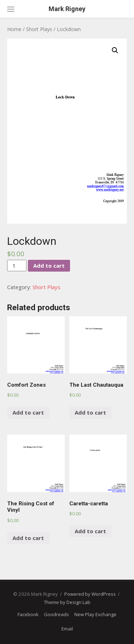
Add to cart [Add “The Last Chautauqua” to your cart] (90, 412)
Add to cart (49, 266)
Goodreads (56, 614)
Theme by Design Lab (67, 602)
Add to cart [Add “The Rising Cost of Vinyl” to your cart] (28, 538)
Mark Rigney (67, 9)
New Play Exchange (95, 614)
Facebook (28, 614)
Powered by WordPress (90, 594)
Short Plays (39, 29)
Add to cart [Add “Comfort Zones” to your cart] (28, 412)
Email (67, 629)
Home (14, 29)
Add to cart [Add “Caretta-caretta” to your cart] (90, 531)
